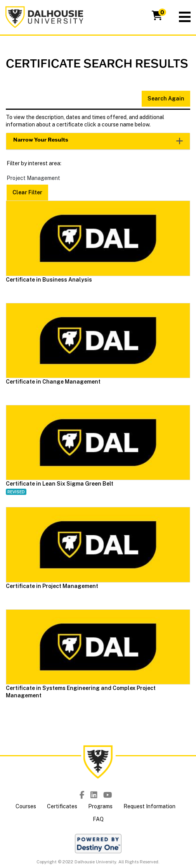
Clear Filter (27, 192)
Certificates (62, 806)
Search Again (166, 99)
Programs (100, 806)
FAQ (98, 819)
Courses (26, 806)
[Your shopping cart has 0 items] (158, 17)
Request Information (149, 806)
